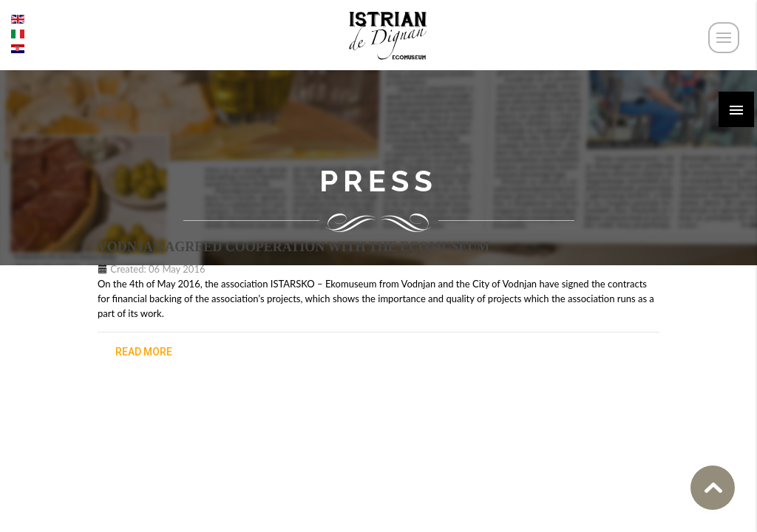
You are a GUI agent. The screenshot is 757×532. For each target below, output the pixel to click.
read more (144, 352)
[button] (736, 109)
